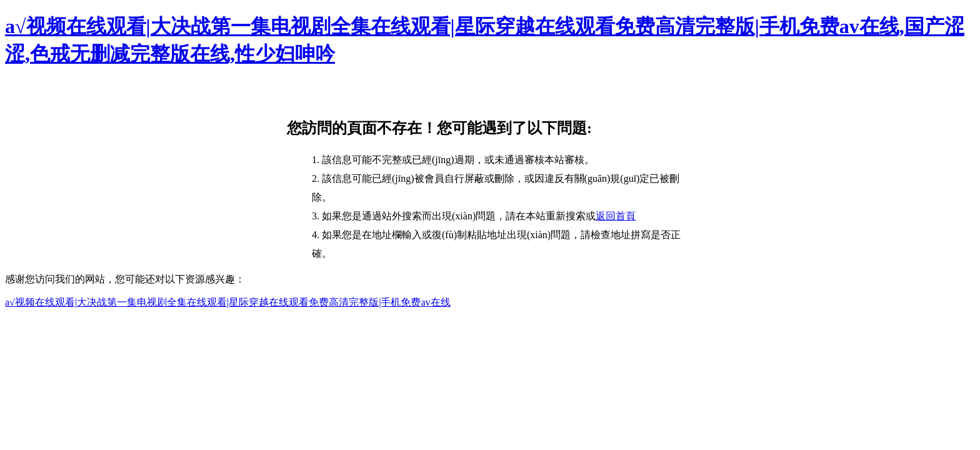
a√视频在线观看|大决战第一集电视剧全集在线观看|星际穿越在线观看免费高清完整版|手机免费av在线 (228, 302)
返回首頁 (616, 216)
